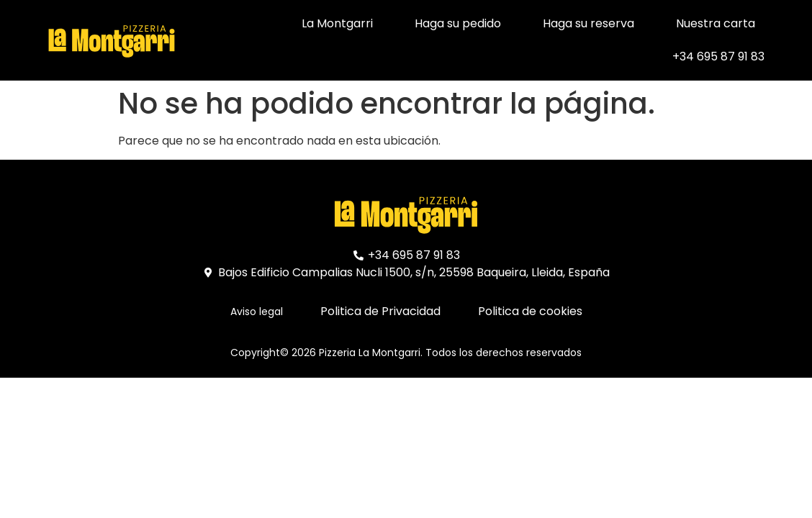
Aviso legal (257, 312)
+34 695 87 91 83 (718, 56)
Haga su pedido (458, 23)
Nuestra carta (716, 23)
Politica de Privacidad (380, 311)
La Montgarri (337, 23)
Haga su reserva (588, 23)
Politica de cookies (530, 311)
